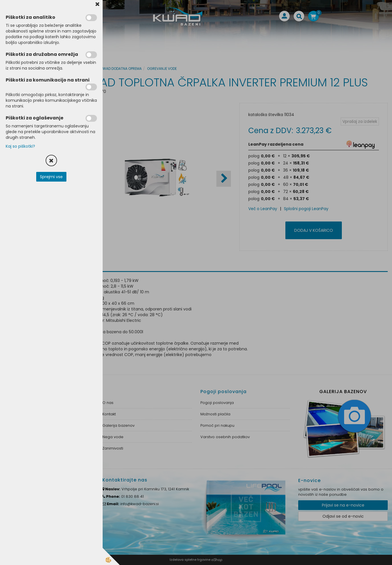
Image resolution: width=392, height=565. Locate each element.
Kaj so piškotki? (20, 146)
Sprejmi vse (51, 177)
